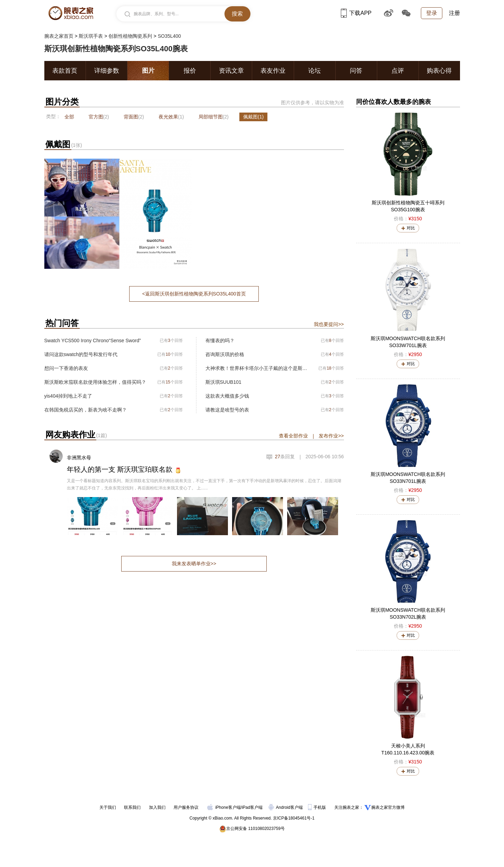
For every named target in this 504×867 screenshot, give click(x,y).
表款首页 (65, 71)
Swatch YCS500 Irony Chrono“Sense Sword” (93, 340)
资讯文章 (231, 71)
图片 (148, 71)
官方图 (99, 117)
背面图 (134, 117)
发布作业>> (331, 436)
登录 (432, 13)
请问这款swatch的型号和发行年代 (81, 354)
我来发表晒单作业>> (194, 564)
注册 (454, 13)
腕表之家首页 (59, 36)
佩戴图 (253, 117)
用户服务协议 (186, 807)
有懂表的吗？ (220, 340)
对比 (411, 228)
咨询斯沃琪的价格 (225, 354)
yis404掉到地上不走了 (68, 396)
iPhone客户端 (224, 807)
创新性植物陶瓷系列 (130, 36)
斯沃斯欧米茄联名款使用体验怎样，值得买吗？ (95, 382)
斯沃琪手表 (91, 36)
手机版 (317, 807)
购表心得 (439, 71)
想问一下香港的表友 (66, 368)
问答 (356, 71)
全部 (69, 117)
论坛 (315, 71)
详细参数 (107, 71)
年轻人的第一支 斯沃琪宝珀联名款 (120, 469)
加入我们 (157, 807)
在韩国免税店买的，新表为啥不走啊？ (86, 410)
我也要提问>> (329, 324)
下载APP (356, 13)
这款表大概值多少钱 (227, 396)
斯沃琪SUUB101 (223, 382)
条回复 (285, 457)
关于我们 (108, 807)
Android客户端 (286, 807)
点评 (398, 71)
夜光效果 (171, 117)
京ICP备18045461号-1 (294, 818)
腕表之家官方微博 (388, 807)
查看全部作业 (293, 436)
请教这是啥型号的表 (227, 410)
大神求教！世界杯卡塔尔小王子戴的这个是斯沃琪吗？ (257, 368)
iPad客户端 (252, 807)
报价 (190, 71)
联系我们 (132, 807)
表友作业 (273, 71)
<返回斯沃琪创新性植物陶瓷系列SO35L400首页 (194, 294)
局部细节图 (214, 117)
